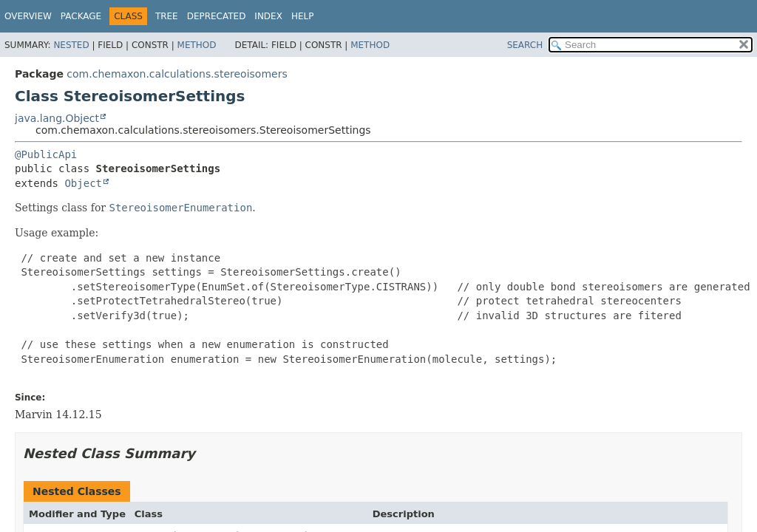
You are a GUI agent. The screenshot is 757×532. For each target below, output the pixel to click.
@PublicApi (46, 154)
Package (81, 16)
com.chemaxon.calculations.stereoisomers (177, 74)
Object (83, 183)
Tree (167, 16)
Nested (71, 45)
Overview (28, 16)
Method (197, 45)
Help (303, 16)
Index (268, 16)
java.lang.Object (57, 118)
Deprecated (217, 16)
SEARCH (525, 45)
